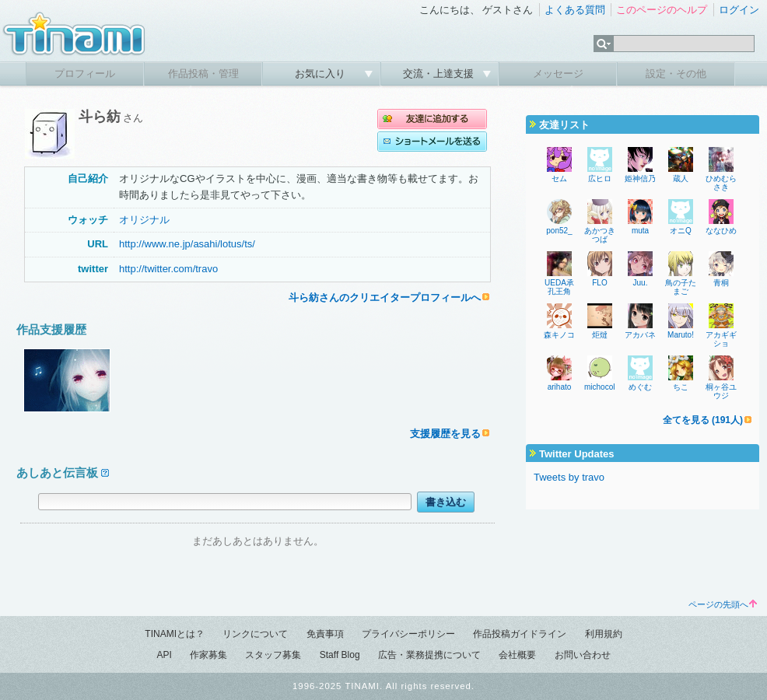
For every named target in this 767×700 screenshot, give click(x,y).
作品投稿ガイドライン (520, 634)
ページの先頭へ (723, 604)
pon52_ (559, 231)
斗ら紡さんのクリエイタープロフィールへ (385, 297)
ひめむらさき (721, 183)
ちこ (681, 387)
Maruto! (681, 335)
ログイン (739, 10)
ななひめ (721, 231)
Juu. (641, 283)
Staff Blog (340, 655)
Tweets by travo (569, 477)
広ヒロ (600, 178)
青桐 (721, 283)
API (164, 655)
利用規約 (604, 634)
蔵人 (681, 178)
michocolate (605, 387)
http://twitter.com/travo (168, 269)
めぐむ (640, 387)
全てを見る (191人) (703, 420)
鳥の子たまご (681, 287)
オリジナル (144, 220)
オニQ (681, 231)
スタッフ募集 (273, 655)
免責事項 (325, 634)
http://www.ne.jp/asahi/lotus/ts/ (187, 244)
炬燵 (600, 335)
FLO (599, 283)
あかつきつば (600, 235)
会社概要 (517, 655)
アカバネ (640, 335)
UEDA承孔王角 (559, 287)
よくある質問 (575, 10)
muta (640, 231)
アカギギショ (721, 339)
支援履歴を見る (445, 434)
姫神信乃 (640, 178)
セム (559, 178)
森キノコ (559, 335)
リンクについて (255, 634)
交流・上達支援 (440, 73)
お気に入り (322, 73)
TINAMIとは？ (175, 634)
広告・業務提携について (429, 655)
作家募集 (208, 655)
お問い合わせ (583, 655)
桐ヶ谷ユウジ (721, 391)
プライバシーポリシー (408, 634)
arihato (560, 387)
